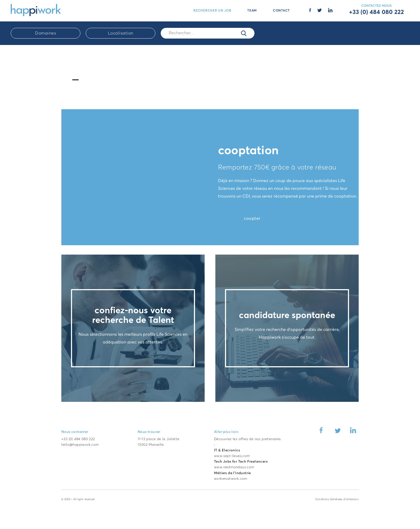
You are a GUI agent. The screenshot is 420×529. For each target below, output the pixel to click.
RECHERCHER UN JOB (212, 11)
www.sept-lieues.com (232, 456)
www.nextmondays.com (234, 467)
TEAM (252, 11)
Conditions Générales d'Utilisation (337, 499)
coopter (252, 218)
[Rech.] (208, 33)
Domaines (46, 33)
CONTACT (281, 11)
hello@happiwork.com (80, 445)
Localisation (121, 33)
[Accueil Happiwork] (36, 10)
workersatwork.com (231, 479)
